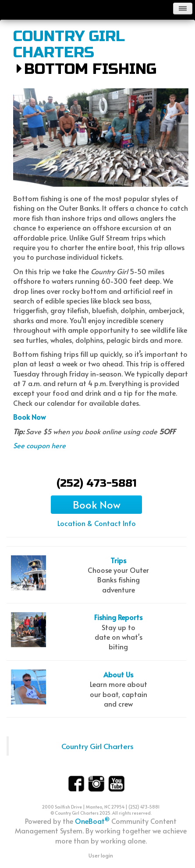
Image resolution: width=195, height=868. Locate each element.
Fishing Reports (118, 617)
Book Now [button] (97, 504)
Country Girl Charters (69, 45)
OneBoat (92, 821)
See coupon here (39, 445)
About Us (118, 674)
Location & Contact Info (97, 523)
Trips (118, 560)
